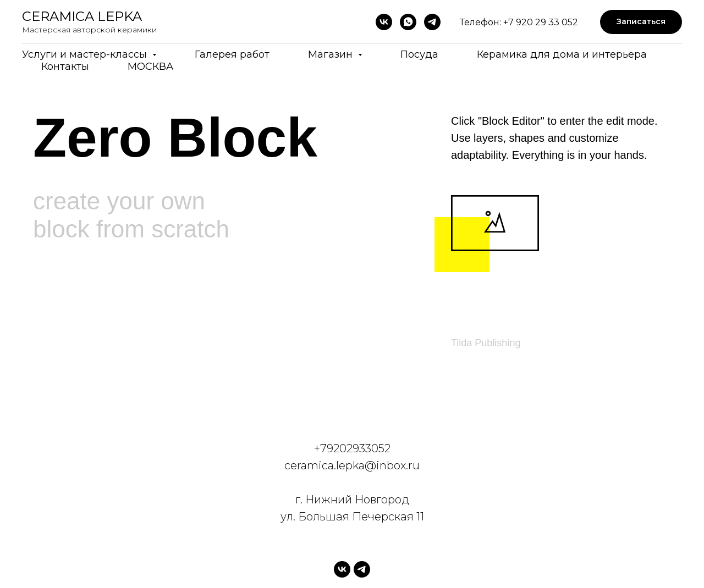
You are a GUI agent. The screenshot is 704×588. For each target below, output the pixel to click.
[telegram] (432, 22)
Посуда (419, 54)
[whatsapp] (408, 22)
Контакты (65, 66)
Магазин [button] (332, 54)
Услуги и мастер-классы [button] (86, 54)
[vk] (384, 22)
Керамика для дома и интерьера (562, 54)
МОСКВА (150, 66)
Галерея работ (232, 54)
